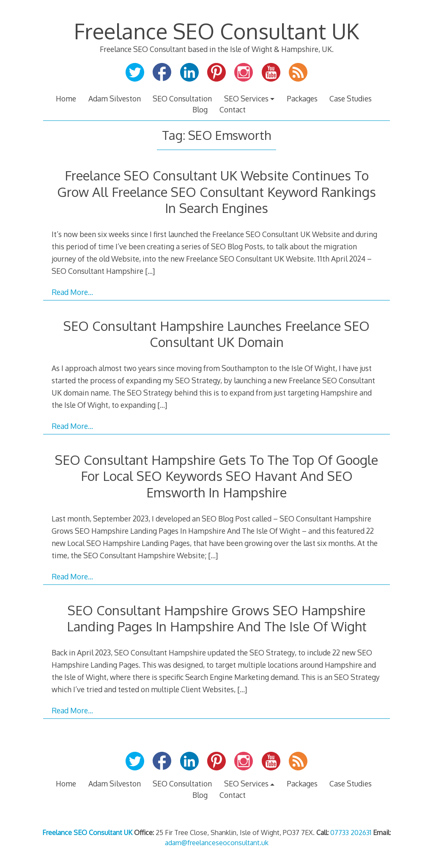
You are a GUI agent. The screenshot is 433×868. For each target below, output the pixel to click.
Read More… (72, 292)
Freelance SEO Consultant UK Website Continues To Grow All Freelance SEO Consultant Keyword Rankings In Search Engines (216, 191)
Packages (302, 98)
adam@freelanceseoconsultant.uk (217, 843)
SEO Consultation (182, 98)
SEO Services (246, 98)
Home (66, 98)
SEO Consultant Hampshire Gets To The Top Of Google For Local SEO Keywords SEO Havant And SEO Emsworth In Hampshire (216, 476)
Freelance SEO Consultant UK (216, 31)
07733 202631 (351, 833)
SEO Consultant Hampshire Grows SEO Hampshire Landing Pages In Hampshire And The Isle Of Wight (217, 618)
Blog (200, 109)
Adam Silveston (115, 98)
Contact (233, 109)
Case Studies (351, 98)
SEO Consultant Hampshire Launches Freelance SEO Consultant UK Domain (216, 334)
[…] (150, 271)
